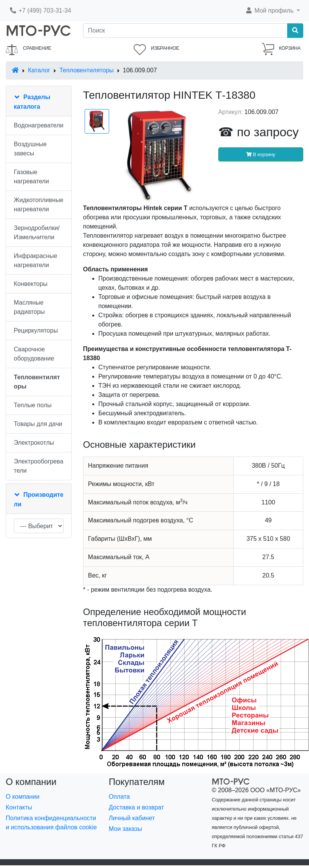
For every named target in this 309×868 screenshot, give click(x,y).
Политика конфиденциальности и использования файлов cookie (51, 823)
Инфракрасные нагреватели (35, 260)
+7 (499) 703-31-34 (40, 11)
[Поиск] (185, 31)
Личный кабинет (132, 818)
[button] (272, 11)
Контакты (19, 807)
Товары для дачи (38, 424)
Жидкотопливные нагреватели (39, 205)
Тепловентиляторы (87, 70)
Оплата (119, 797)
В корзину (261, 154)
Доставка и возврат (136, 807)
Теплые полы (33, 405)
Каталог (39, 70)
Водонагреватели (38, 125)
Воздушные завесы (30, 149)
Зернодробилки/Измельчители (37, 232)
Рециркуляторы (36, 330)
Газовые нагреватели (31, 177)
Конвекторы (31, 284)
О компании (23, 797)
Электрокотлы (34, 443)
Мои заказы (125, 829)
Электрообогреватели (38, 466)
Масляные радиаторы (29, 307)
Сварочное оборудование (34, 354)
